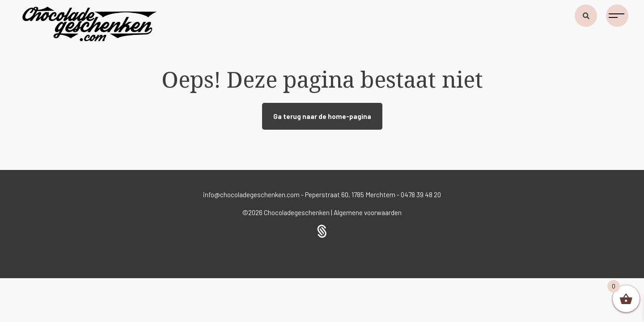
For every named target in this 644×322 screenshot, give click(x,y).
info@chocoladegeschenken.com (251, 195)
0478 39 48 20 (421, 195)
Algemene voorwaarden (368, 212)
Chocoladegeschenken (297, 212)
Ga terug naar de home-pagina (322, 116)
